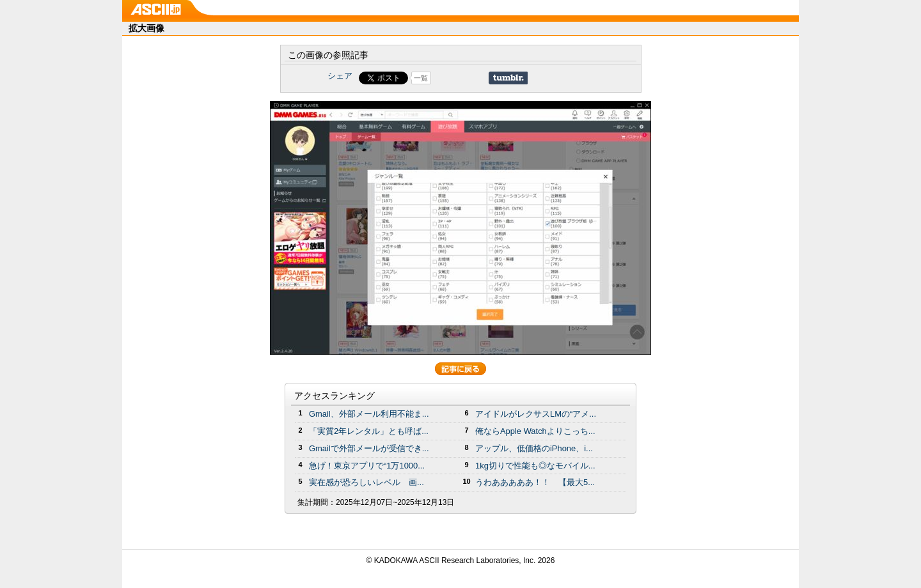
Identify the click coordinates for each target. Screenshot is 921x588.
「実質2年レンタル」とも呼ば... (369, 431)
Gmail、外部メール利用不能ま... (369, 414)
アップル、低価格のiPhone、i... (534, 448)
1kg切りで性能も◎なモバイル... (535, 466)
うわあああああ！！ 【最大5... (535, 482)
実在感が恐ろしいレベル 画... (366, 482)
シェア (340, 76)
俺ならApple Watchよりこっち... (535, 431)
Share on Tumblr (508, 78)
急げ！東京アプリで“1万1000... (367, 466)
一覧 (421, 78)
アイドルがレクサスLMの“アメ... (536, 414)
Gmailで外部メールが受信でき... (369, 448)
